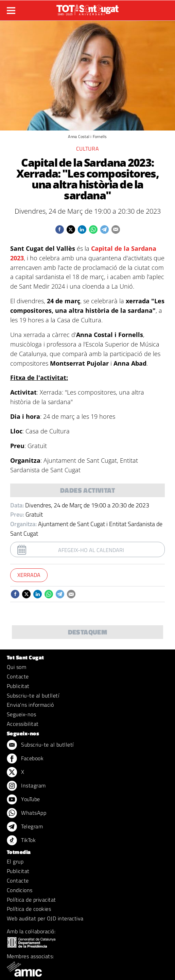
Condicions (20, 890)
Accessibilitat (23, 724)
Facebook (25, 759)
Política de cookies (29, 909)
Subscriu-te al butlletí (33, 695)
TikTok (21, 841)
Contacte (18, 676)
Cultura (87, 149)
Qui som (16, 667)
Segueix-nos (21, 714)
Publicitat (18, 686)
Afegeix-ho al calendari (91, 550)
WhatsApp (27, 813)
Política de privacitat (31, 900)
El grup (15, 861)
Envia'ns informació (30, 705)
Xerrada (29, 575)
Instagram (26, 786)
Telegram (25, 827)
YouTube (23, 800)
